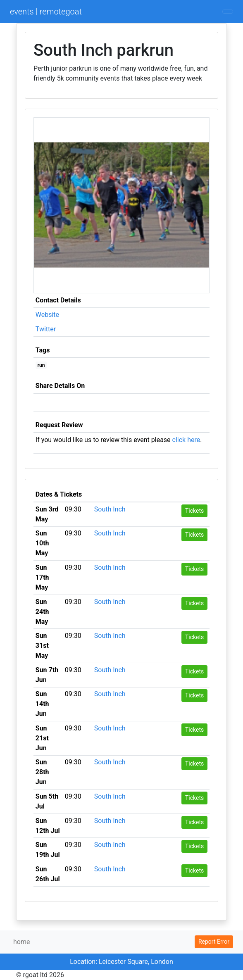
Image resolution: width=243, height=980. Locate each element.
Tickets (194, 511)
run (41, 365)
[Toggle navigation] (228, 12)
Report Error (214, 942)
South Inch (110, 509)
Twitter (46, 329)
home (21, 942)
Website (47, 315)
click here (186, 440)
